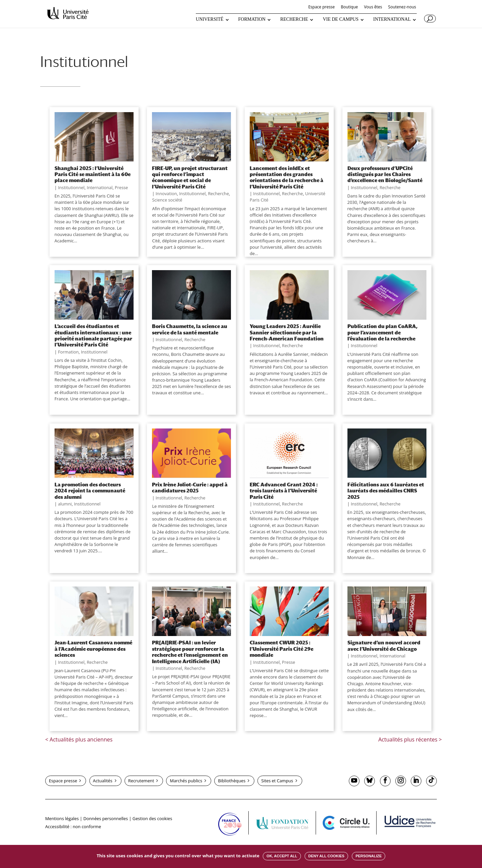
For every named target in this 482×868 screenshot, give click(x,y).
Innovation (166, 193)
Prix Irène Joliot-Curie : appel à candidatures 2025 (190, 487)
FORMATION (252, 19)
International (100, 187)
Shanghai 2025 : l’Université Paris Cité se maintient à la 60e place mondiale (93, 174)
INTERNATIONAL (392, 19)
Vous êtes (373, 7)
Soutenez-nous (402, 7)
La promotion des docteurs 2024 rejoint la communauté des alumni (90, 491)
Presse (122, 187)
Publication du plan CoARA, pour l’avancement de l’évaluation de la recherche (382, 332)
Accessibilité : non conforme (73, 826)
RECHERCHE (294, 19)
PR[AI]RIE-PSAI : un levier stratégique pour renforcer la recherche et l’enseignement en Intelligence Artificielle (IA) (190, 652)
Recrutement (141, 781)
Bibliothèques (232, 781)
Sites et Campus (277, 781)
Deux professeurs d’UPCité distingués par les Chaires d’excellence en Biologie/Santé (385, 174)
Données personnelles (106, 818)
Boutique (349, 7)
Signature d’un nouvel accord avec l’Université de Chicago (384, 645)
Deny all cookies (326, 856)
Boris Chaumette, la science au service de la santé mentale (190, 329)
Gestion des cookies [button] (152, 818)
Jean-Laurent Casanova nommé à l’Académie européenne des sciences (93, 649)
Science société (167, 200)
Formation (68, 352)
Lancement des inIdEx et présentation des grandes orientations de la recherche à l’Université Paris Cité (287, 177)
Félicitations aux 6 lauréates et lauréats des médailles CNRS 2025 (386, 491)
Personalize (369, 856)
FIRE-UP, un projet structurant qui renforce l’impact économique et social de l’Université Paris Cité (190, 177)
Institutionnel (71, 187)
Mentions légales (62, 818)
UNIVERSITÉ (210, 19)
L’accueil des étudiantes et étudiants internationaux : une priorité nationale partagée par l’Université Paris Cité (93, 335)
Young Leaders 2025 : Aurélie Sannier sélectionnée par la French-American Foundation (287, 332)
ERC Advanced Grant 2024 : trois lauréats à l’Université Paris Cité (284, 491)
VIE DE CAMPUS (341, 19)
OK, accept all (282, 856)
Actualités (103, 781)
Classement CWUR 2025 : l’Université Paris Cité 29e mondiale (282, 649)
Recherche (218, 193)
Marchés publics (186, 781)
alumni (65, 504)
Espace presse (322, 7)
